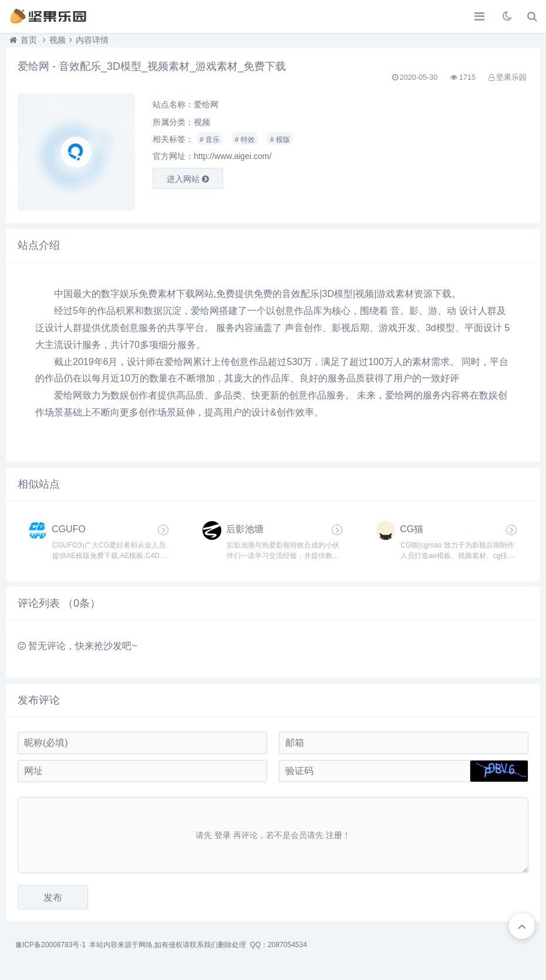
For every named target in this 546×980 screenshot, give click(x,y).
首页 (29, 40)
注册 (334, 835)
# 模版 (280, 140)
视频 (58, 40)
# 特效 (245, 140)
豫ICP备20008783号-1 (50, 945)
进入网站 (188, 179)
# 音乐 (210, 140)
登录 (223, 835)
